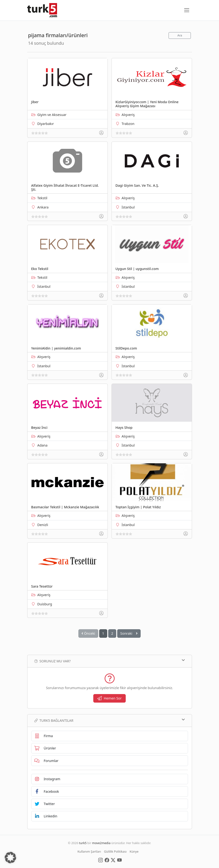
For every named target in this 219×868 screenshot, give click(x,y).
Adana (42, 445)
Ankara (43, 207)
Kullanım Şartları (89, 851)
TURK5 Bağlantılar (110, 720)
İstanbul (128, 207)
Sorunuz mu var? (110, 661)
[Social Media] (101, 860)
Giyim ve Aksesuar (52, 115)
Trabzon (128, 124)
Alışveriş (128, 115)
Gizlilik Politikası (115, 851)
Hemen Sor (109, 698)
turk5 (83, 843)
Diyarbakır (46, 124)
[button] (10, 858)
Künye (134, 851)
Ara (180, 35)
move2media (101, 843)
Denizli (43, 525)
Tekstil (42, 198)
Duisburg (45, 604)
